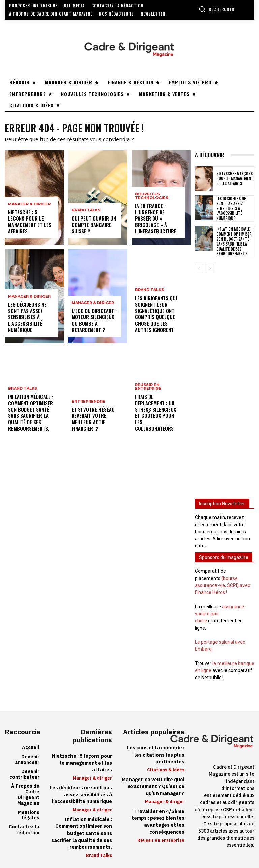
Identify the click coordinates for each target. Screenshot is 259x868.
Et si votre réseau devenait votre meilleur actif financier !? (93, 419)
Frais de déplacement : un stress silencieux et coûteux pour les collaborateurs (158, 416)
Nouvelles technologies (152, 203)
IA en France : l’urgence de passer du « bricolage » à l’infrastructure (158, 222)
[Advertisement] (225, 380)
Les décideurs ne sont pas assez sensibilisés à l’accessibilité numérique (27, 318)
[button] (217, 9)
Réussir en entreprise (148, 394)
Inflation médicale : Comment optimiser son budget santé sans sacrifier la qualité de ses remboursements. (31, 413)
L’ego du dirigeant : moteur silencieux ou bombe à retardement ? (94, 321)
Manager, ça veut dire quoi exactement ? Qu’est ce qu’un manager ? (154, 785)
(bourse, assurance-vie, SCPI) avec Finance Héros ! (222, 584)
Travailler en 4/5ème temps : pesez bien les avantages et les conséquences (158, 819)
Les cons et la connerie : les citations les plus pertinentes (156, 754)
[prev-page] (199, 267)
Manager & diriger (29, 211)
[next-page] (210, 267)
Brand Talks (23, 390)
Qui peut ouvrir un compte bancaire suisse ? (93, 225)
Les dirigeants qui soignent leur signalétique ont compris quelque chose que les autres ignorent (156, 315)
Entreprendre (88, 402)
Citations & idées (166, 768)
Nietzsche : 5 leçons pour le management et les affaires (31, 225)
